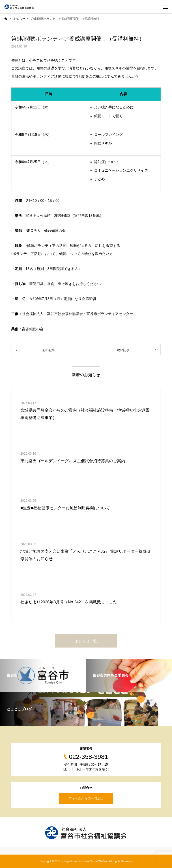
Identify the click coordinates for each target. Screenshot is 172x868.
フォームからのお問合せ (86, 798)
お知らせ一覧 (86, 641)
